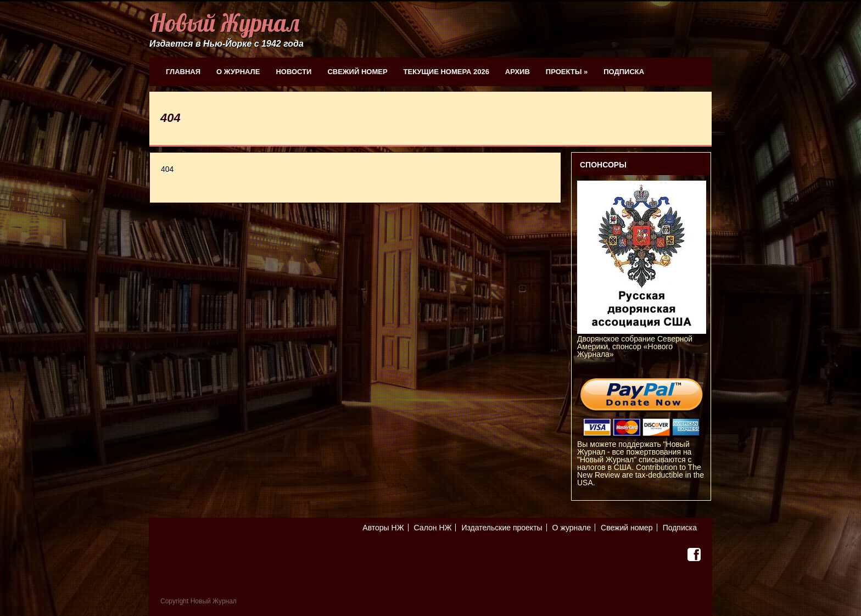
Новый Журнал (224, 23)
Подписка (624, 72)
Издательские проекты (502, 528)
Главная (183, 72)
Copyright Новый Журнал (199, 601)
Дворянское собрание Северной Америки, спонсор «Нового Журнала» (642, 343)
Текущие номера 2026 (446, 72)
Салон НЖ (433, 528)
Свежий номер (357, 72)
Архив (518, 72)
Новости (293, 72)
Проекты (567, 72)
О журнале (238, 72)
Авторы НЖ (383, 528)
